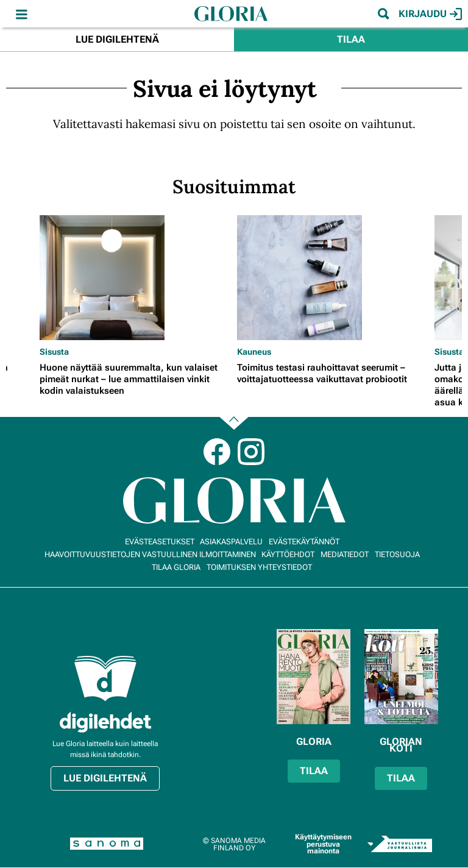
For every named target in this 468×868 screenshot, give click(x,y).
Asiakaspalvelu (231, 542)
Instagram (251, 452)
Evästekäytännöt (304, 542)
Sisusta (54, 352)
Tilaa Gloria (176, 567)
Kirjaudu (430, 14)
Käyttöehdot (288, 554)
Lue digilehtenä (117, 39)
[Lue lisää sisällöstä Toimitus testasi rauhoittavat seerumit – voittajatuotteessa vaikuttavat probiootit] (333, 278)
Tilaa (351, 39)
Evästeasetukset (160, 542)
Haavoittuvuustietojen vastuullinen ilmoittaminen (150, 554)
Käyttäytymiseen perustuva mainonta (323, 844)
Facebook (217, 452)
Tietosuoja (397, 554)
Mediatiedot (345, 554)
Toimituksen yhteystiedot (259, 567)
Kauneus (254, 352)
